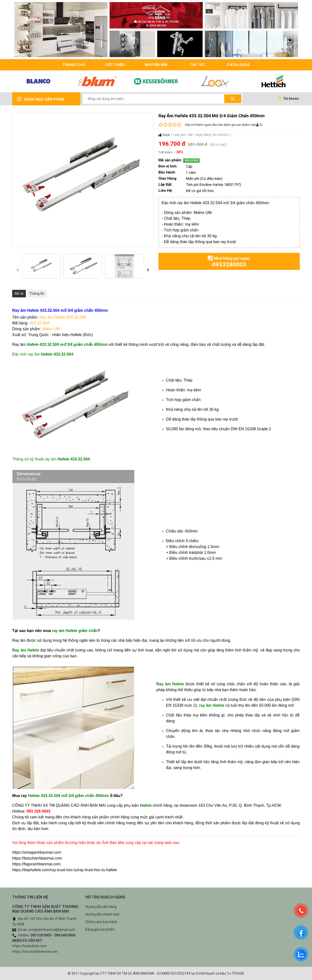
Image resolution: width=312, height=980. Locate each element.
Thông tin (37, 293)
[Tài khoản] (288, 99)
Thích (164, 135)
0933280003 (229, 265)
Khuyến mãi (156, 65)
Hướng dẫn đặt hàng (101, 907)
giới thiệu (115, 65)
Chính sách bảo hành (101, 922)
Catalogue (238, 65)
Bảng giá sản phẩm (100, 929)
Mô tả (19, 293)
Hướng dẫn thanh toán (102, 914)
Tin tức (197, 65)
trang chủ (74, 65)
